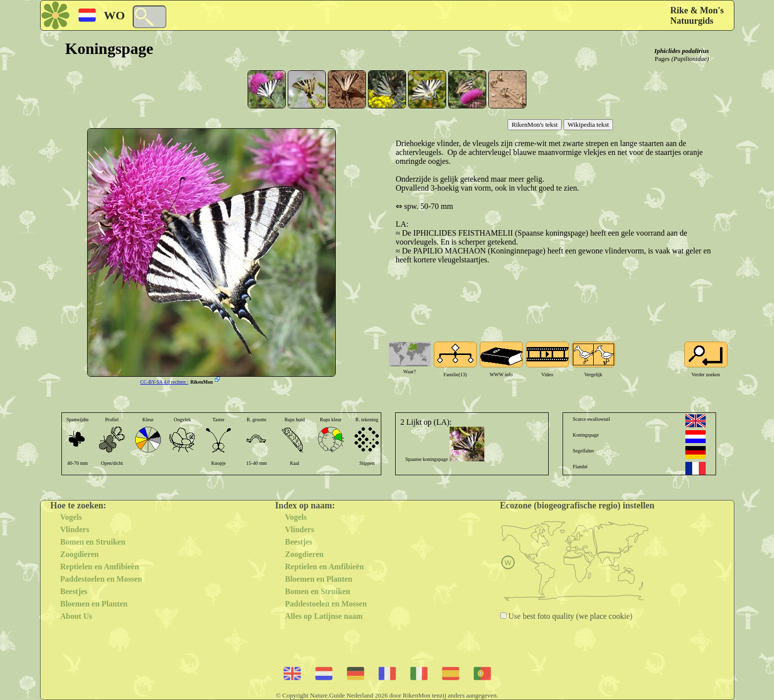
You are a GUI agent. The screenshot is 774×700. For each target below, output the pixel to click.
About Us (76, 616)
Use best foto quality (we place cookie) (570, 616)
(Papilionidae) (690, 59)
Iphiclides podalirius (681, 51)
